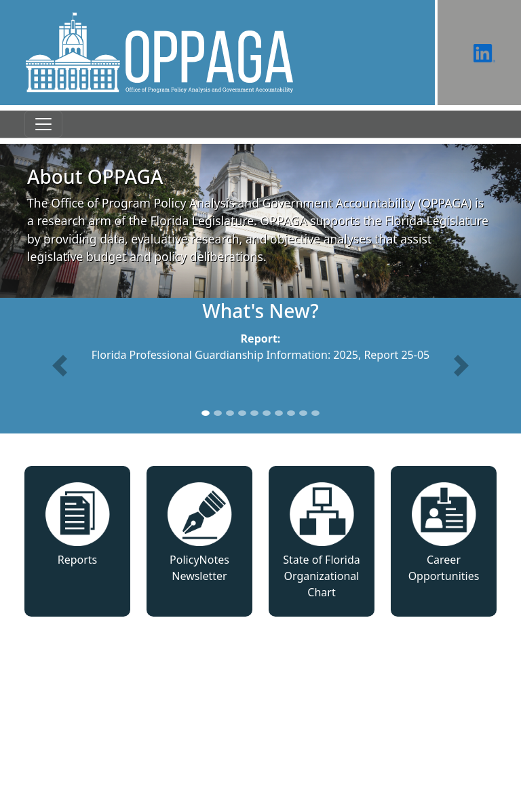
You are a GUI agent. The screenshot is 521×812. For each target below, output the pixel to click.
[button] (60, 366)
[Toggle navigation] (43, 124)
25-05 (415, 355)
